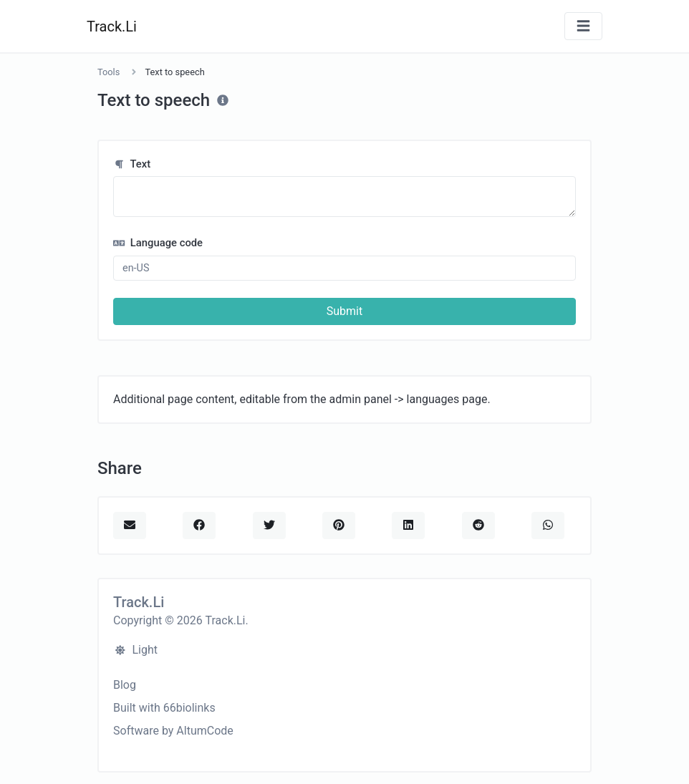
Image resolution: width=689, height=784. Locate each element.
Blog (125, 685)
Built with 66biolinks (164, 708)
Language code (158, 243)
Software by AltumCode (173, 731)
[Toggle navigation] (583, 26)
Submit (344, 311)
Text (132, 164)
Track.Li (112, 26)
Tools (109, 72)
